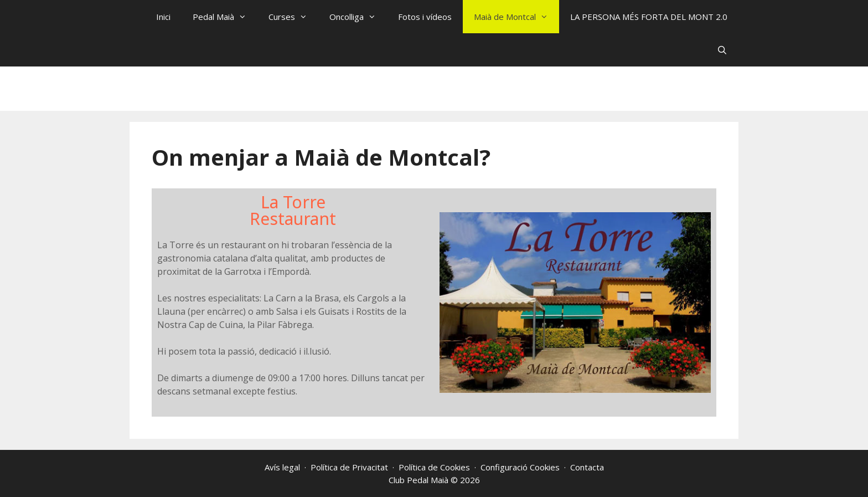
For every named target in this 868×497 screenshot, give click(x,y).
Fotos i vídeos (425, 17)
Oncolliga (358, 17)
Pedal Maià (225, 17)
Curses (293, 17)
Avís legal (282, 467)
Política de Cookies (434, 467)
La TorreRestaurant (293, 210)
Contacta (587, 467)
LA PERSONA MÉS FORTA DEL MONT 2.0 (649, 17)
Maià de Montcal (516, 17)
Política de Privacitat (349, 467)
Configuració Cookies (520, 467)
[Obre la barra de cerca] (722, 50)
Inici (163, 17)
